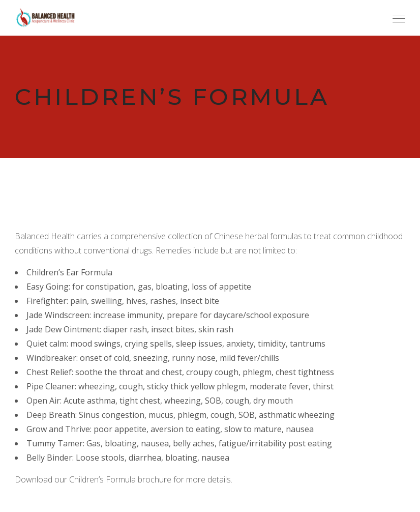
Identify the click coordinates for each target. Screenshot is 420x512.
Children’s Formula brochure (120, 479)
